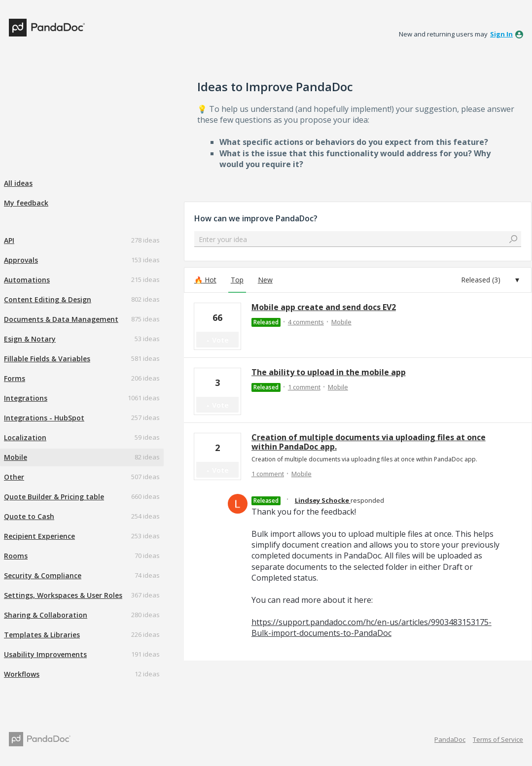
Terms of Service (498, 739)
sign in (501, 34)
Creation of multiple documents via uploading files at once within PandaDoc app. (369, 442)
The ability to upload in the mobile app (329, 372)
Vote (220, 340)
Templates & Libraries (42, 635)
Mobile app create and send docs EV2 (324, 307)
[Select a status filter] (490, 280)
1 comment (304, 387)
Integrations (26, 398)
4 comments (306, 322)
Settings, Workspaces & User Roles (63, 595)
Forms (15, 378)
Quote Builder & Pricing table (54, 497)
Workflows (22, 674)
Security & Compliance (43, 575)
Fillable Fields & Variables (47, 359)
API (9, 240)
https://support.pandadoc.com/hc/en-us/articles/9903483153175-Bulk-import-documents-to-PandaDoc (372, 627)
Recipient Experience (39, 536)
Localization (25, 437)
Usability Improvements (45, 654)
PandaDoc (450, 739)
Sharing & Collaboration (46, 615)
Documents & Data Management (61, 319)
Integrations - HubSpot (44, 418)
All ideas (18, 183)
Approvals (21, 260)
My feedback (26, 203)
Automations (27, 280)
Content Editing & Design (48, 299)
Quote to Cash (29, 516)
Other (14, 477)
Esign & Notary (30, 339)
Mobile (16, 457)
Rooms (16, 556)
